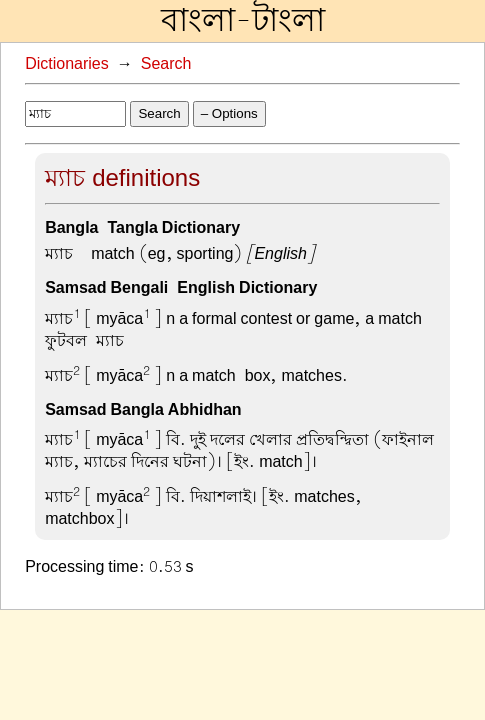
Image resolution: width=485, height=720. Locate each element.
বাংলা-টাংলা (243, 21)
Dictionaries (67, 64)
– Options (229, 113)
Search (166, 64)
